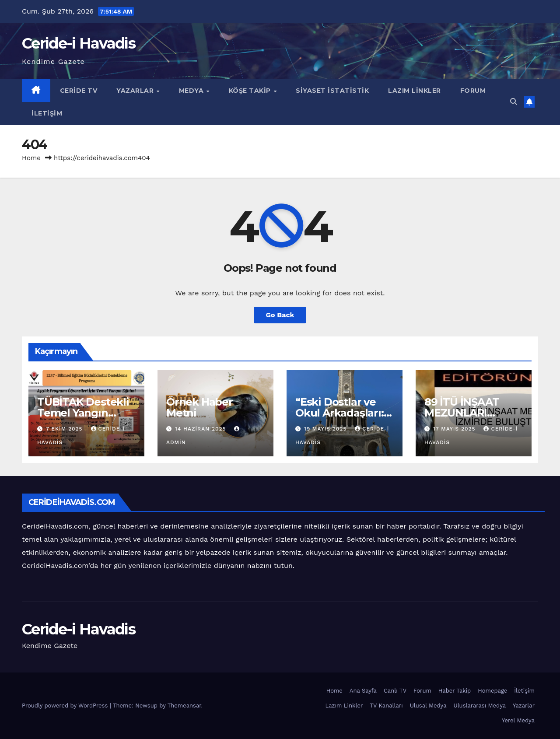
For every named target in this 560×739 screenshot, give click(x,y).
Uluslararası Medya (480, 706)
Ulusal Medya (428, 706)
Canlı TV (395, 691)
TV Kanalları (386, 706)
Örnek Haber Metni (199, 407)
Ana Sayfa (363, 691)
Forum (473, 91)
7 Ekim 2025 (65, 429)
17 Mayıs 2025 (455, 429)
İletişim (47, 113)
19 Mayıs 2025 (326, 429)
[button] (514, 102)
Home (31, 158)
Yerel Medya (518, 720)
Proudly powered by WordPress (66, 706)
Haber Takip (455, 691)
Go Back (280, 315)
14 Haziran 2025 (202, 429)
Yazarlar (136, 91)
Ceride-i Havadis (79, 43)
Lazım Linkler (415, 91)
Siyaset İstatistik (332, 91)
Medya (192, 91)
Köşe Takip (251, 91)
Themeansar (184, 706)
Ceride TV (79, 91)
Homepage (492, 691)
